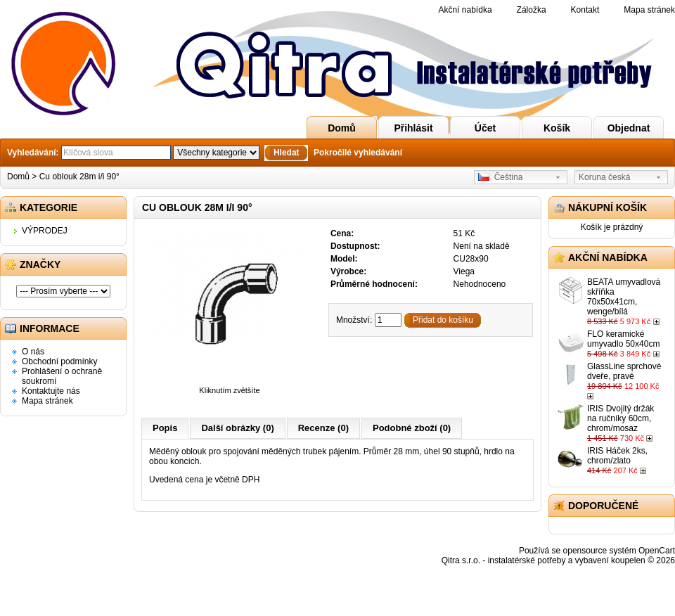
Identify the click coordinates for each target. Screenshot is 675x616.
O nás (33, 352)
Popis (165, 428)
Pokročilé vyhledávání (358, 153)
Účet (485, 128)
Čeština (500, 177)
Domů (342, 128)
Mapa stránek (649, 10)
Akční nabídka (465, 10)
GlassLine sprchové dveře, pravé (624, 371)
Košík (557, 128)
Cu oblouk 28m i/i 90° (79, 177)
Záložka (532, 10)
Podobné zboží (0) (412, 428)
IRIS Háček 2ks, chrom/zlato (617, 456)
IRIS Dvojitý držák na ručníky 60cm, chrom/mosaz (621, 418)
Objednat (629, 128)
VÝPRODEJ (45, 231)
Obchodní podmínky (59, 361)
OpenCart (657, 551)
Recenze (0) (323, 428)
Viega (464, 271)
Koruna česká (604, 177)
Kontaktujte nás (51, 391)
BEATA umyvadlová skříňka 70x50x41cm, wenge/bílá (624, 297)
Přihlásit (413, 128)
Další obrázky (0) (237, 428)
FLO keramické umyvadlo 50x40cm (623, 339)
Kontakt (585, 10)
